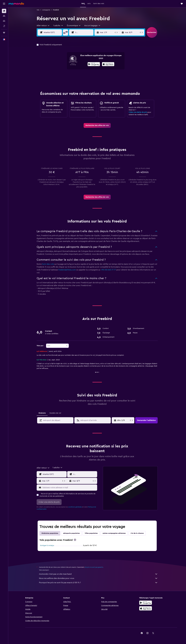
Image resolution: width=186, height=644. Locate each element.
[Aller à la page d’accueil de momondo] (16, 4)
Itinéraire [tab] (42, 413)
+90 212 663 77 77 (108, 270)
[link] (97, 125)
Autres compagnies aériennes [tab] (114, 533)
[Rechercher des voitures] (4, 21)
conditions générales (75, 507)
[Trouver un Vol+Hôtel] (4, 26)
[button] (4, 4)
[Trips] (4, 33)
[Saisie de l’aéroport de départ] (55, 32)
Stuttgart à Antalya (47, 546)
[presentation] (108, 64)
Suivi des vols (48, 264)
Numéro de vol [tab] (55, 413)
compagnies (46, 10)
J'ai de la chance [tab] (137, 533)
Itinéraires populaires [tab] (50, 533)
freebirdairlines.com (67, 270)
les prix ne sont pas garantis (94, 567)
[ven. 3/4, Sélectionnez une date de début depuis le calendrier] (123, 420)
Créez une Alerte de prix (138, 112)
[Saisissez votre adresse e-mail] (69, 488)
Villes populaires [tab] (91, 533)
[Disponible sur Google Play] (94, 65)
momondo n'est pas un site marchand (98, 574)
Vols (38, 10)
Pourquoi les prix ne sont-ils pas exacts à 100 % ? (98, 583)
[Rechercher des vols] (4, 11)
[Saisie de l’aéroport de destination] (86, 32)
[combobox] (43, 26)
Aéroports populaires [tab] (71, 533)
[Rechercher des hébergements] (4, 16)
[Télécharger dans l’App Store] (108, 65)
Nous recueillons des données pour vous (98, 578)
